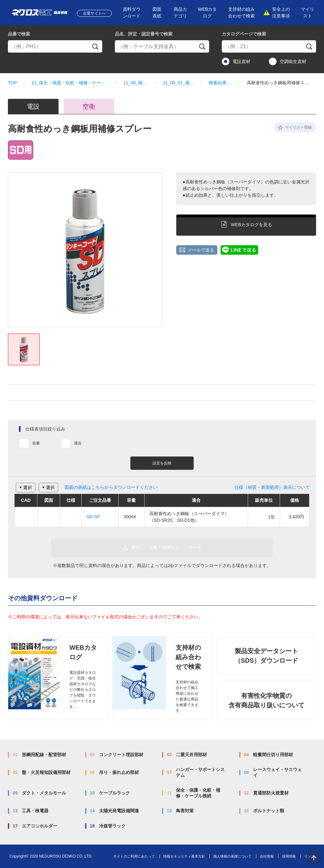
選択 (28, 488)
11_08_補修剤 (136, 83)
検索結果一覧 (221, 83)
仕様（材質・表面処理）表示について (272, 487)
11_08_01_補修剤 (178, 83)
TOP (12, 83)
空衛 (89, 106)
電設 (33, 106)
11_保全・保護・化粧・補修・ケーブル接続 (70, 83)
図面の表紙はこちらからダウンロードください (111, 487)
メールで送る (201, 250)
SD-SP (93, 517)
